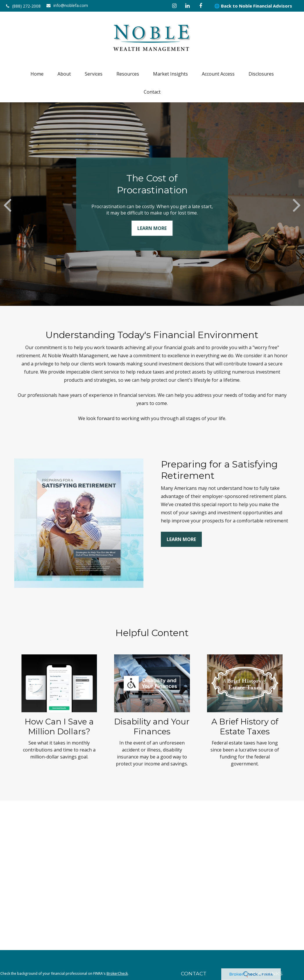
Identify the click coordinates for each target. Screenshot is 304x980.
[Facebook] (200, 6)
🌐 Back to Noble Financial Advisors (253, 6)
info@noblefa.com (67, 5)
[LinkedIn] (187, 6)
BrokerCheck (117, 973)
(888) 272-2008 (23, 6)
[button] (37, 74)
